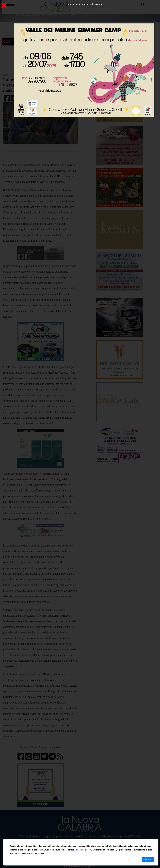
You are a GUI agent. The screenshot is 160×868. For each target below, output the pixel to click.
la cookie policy (84, 850)
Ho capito (148, 859)
